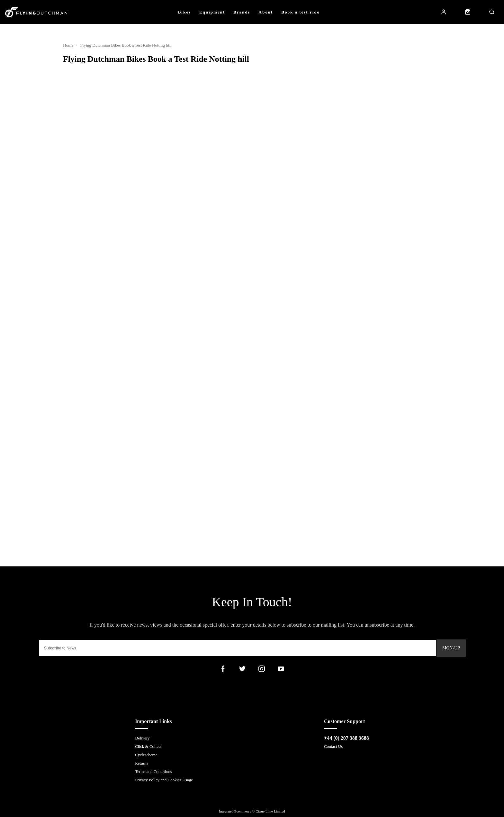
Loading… (252, 237)
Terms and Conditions (153, 772)
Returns (141, 763)
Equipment (212, 12)
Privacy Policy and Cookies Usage (164, 780)
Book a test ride (300, 12)
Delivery (142, 738)
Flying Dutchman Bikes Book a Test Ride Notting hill (127, 45)
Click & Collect (148, 747)
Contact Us (333, 747)
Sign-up (451, 648)
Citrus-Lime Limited (270, 812)
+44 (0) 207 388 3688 (346, 738)
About (266, 12)
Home (68, 45)
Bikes (184, 12)
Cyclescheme (146, 755)
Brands (242, 12)
